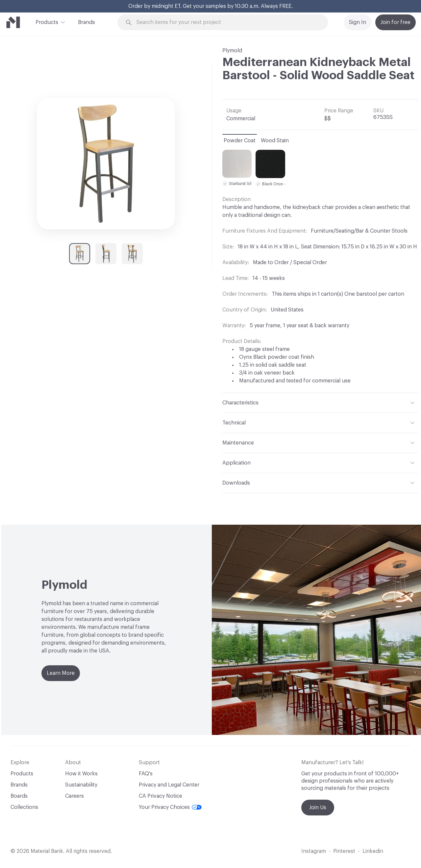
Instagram (314, 851)
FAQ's (146, 774)
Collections (24, 807)
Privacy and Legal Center (169, 785)
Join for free (396, 22)
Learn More (61, 673)
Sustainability (81, 785)
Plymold (232, 51)
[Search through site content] (226, 23)
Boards (19, 796)
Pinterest (344, 851)
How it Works (81, 774)
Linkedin (373, 851)
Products (47, 22)
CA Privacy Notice (161, 796)
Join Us (318, 808)
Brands (87, 22)
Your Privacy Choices (170, 807)
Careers (74, 796)
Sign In (358, 22)
